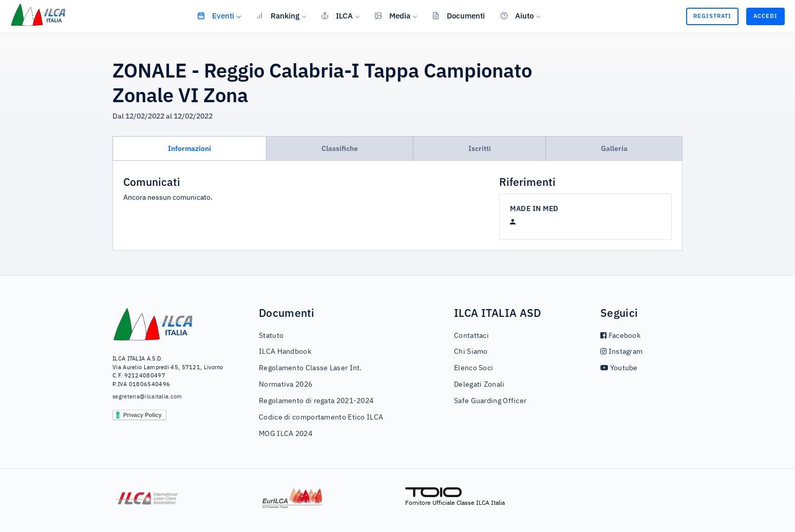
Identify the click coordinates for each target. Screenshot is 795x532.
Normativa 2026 (286, 385)
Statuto (271, 336)
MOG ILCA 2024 (286, 434)
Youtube (619, 368)
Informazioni (190, 148)
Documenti (458, 15)
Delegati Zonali (479, 385)
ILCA (337, 15)
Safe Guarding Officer (490, 401)
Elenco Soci (474, 368)
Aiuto (517, 15)
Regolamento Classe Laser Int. (310, 368)
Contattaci (471, 336)
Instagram (621, 352)
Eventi (216, 15)
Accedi (765, 16)
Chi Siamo (471, 352)
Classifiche (340, 148)
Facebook (620, 336)
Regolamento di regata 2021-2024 (316, 401)
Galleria (614, 148)
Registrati (712, 16)
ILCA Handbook (285, 352)
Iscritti (480, 148)
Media (392, 15)
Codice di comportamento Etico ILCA (321, 417)
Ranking (278, 15)
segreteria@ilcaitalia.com (147, 397)
